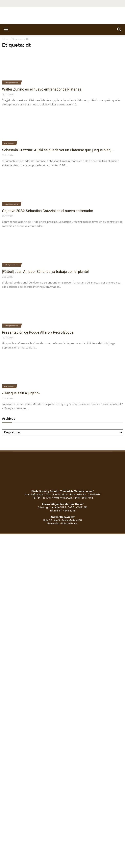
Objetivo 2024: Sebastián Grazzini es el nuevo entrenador (48, 211)
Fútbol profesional (11, 82)
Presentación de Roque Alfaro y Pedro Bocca (38, 332)
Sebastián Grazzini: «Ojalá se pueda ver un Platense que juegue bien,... (58, 150)
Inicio (5, 39)
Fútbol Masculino (11, 204)
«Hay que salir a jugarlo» (21, 393)
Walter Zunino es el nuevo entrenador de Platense (42, 89)
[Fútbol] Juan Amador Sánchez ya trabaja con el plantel (45, 272)
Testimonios (9, 143)
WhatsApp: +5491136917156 (76, 498)
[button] (119, 30)
